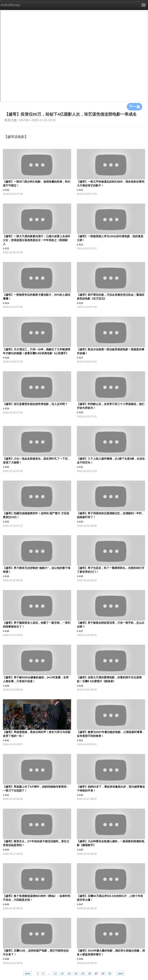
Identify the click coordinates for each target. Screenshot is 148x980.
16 (90, 973)
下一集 (135, 107)
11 (55, 973)
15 (83, 973)
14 (76, 973)
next (120, 973)
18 (103, 973)
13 (69, 973)
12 (62, 973)
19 (110, 973)
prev (28, 973)
